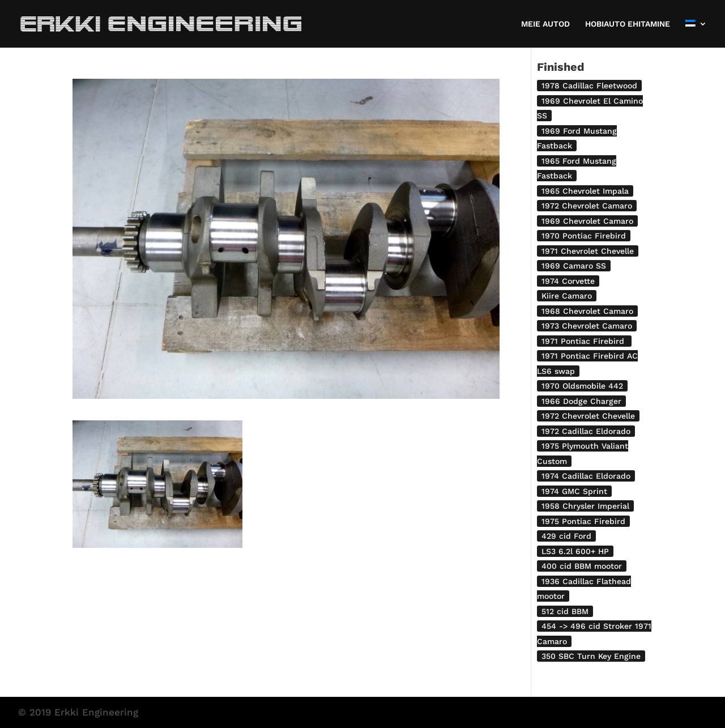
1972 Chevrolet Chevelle (588, 416)
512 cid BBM (565, 611)
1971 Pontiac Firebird (584, 341)
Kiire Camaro (567, 296)
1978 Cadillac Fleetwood (589, 86)
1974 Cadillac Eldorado (586, 476)
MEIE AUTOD (545, 24)
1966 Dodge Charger (581, 401)
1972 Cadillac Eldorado (586, 431)
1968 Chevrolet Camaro (587, 311)
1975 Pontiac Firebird (583, 521)
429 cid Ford (566, 536)
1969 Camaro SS (574, 266)
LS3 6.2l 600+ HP (575, 551)
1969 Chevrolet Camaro (587, 221)
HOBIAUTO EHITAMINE (628, 24)
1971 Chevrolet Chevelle (588, 251)
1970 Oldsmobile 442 (582, 386)
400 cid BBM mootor (582, 566)
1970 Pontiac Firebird (584, 236)
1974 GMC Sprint (574, 491)
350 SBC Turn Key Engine (591, 656)
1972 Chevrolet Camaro (587, 206)
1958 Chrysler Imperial (585, 506)
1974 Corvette (568, 281)
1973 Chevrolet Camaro (587, 326)
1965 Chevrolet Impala (585, 191)
